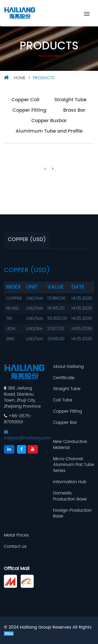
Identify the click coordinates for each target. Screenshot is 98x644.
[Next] (53, 169)
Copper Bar (65, 423)
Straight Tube (70, 100)
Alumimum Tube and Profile (49, 131)
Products (44, 78)
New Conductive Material (70, 445)
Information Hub (70, 482)
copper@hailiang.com (27, 435)
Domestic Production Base (70, 496)
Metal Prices (16, 535)
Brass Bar (74, 110)
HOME (20, 78)
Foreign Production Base (72, 514)
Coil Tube (63, 400)
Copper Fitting (29, 110)
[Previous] (45, 169)
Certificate (64, 378)
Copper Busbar (49, 121)
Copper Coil (25, 100)
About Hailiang (68, 367)
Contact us (15, 547)
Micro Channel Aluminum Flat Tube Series (74, 465)
